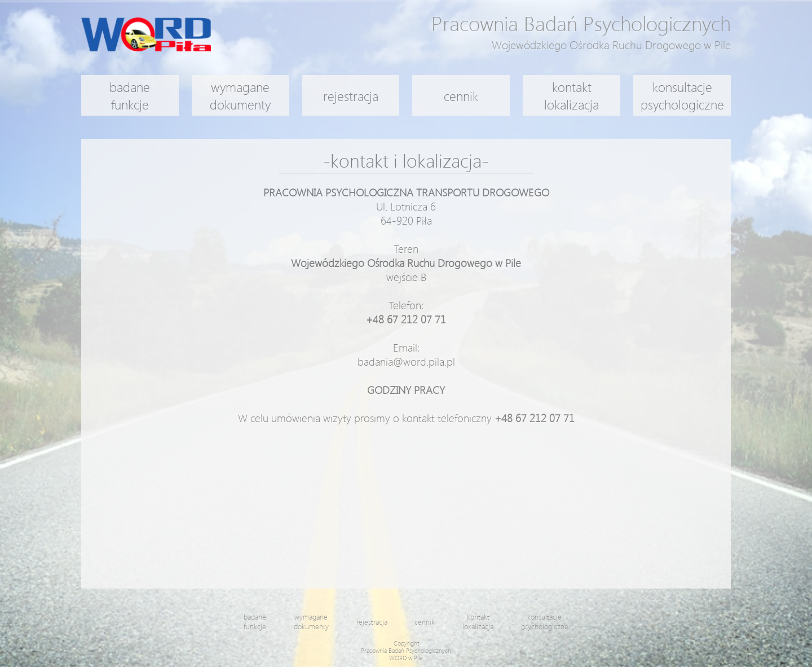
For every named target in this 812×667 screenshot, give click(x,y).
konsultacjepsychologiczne (682, 95)
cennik (461, 96)
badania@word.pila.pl (406, 361)
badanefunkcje (130, 95)
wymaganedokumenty (240, 95)
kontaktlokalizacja (572, 95)
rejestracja (351, 96)
